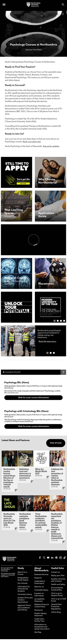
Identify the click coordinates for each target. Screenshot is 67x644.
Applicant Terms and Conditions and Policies (24, 608)
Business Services (41, 575)
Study (21, 568)
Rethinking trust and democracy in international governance (25, 474)
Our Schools (22, 583)
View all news (56, 443)
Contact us (55, 572)
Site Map (38, 632)
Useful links (58, 568)
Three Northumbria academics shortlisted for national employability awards (41, 521)
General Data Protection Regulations (56, 607)
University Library (25, 595)
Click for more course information (34, 398)
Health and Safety (58, 585)
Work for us (39, 587)
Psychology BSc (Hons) (17, 383)
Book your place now (32, 142)
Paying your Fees (58, 576)
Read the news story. (48, 342)
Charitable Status (41, 590)
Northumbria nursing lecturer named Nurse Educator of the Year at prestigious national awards (9, 478)
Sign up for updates (51, 146)
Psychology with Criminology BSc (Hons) (26, 411)
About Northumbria (41, 570)
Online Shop (56, 612)
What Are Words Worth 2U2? (41, 471)
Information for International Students (24, 589)
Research (38, 578)
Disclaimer (39, 610)
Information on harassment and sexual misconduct (42, 627)
